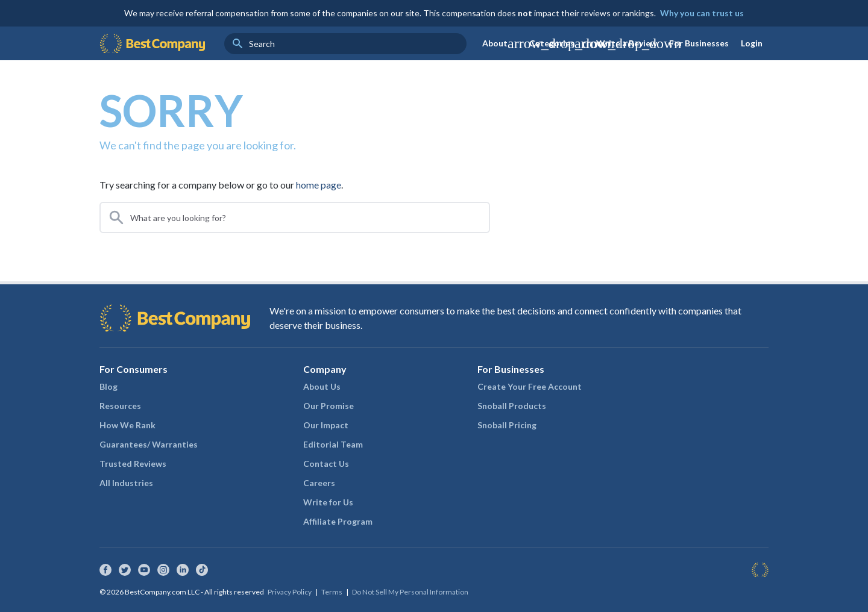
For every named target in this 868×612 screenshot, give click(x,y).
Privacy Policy (290, 592)
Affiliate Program (338, 521)
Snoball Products (512, 406)
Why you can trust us (702, 13)
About (503, 43)
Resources (120, 406)
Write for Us (328, 502)
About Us (322, 386)
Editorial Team (333, 444)
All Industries (126, 483)
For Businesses (699, 43)
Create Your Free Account (530, 386)
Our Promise (329, 406)
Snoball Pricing (507, 425)
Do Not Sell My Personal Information (410, 592)
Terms (332, 592)
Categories (560, 43)
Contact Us (326, 464)
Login (752, 43)
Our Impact (326, 425)
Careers (319, 483)
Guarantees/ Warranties (149, 444)
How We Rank (127, 425)
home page (319, 185)
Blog (108, 386)
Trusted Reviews (133, 464)
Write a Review (627, 43)
